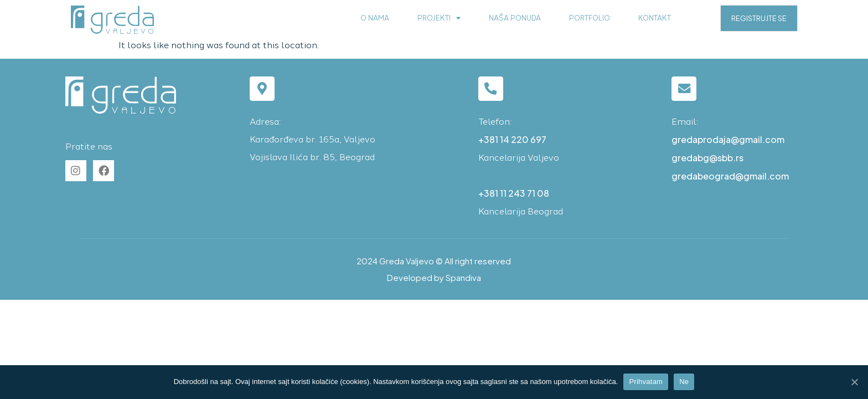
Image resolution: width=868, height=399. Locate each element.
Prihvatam (646, 382)
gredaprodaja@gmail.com (728, 139)
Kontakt (655, 18)
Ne (684, 382)
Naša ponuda (515, 18)
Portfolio (590, 18)
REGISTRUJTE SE (759, 18)
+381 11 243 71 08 (514, 193)
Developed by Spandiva (434, 277)
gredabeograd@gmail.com (730, 176)
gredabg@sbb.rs (707, 158)
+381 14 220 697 (512, 139)
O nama (375, 18)
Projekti (439, 19)
